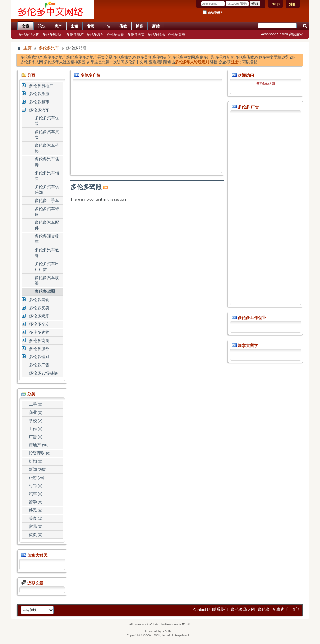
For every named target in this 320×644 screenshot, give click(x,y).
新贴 (156, 26)
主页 (28, 48)
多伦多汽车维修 (47, 211)
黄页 (91, 26)
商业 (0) (36, 412)
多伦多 (264, 609)
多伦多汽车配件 (47, 225)
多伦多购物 (39, 332)
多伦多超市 (39, 102)
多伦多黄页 (177, 34)
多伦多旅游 (75, 34)
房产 (58, 26)
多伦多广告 (39, 365)
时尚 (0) (36, 486)
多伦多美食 (116, 34)
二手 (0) (36, 404)
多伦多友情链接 (43, 373)
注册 (293, 4)
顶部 (295, 609)
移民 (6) (36, 510)
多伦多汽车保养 (47, 162)
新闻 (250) (38, 469)
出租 (74, 26)
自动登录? (212, 12)
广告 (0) (36, 437)
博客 (140, 26)
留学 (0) (36, 502)
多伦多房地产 (53, 34)
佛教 (123, 26)
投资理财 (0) (40, 453)
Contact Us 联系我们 (211, 609)
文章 (26, 26)
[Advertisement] (147, 126)
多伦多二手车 (47, 201)
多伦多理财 (39, 357)
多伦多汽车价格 (47, 148)
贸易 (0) (36, 526)
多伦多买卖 (136, 34)
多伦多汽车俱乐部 (47, 190)
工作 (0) (36, 429)
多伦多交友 (39, 324)
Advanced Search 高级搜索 (282, 34)
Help (276, 4)
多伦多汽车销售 (47, 176)
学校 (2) (36, 421)
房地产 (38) (39, 445)
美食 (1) (36, 518)
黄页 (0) (36, 535)
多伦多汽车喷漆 (47, 280)
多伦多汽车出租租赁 (47, 267)
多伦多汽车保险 (47, 121)
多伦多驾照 (45, 291)
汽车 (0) (36, 494)
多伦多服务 (39, 349)
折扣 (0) (36, 461)
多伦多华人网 (29, 34)
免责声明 (281, 609)
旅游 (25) (37, 478)
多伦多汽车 (95, 34)
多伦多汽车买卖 (47, 134)
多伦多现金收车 (47, 239)
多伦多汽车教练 (47, 253)
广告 (107, 26)
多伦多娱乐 (156, 34)
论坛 (42, 26)
